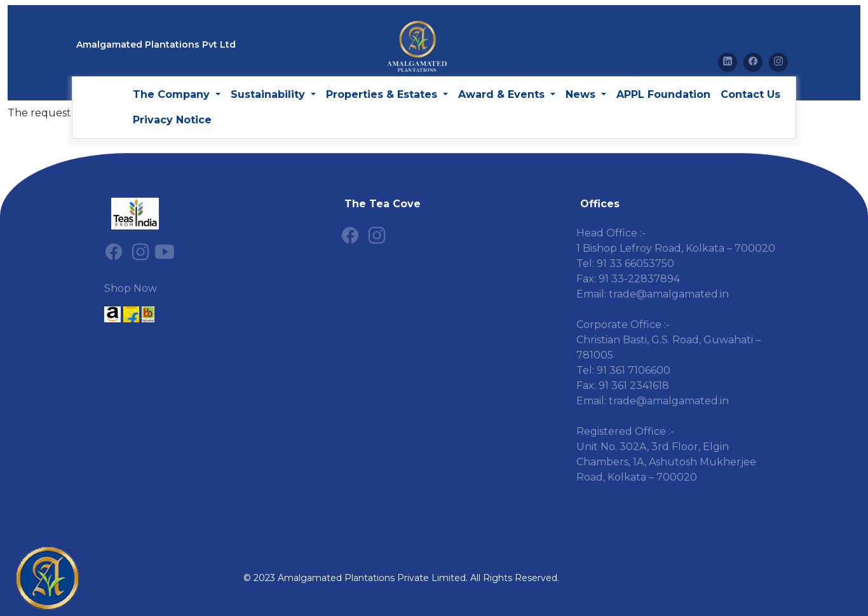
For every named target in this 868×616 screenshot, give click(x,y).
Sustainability (269, 94)
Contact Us (750, 94)
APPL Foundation (663, 94)
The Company (173, 94)
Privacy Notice (172, 120)
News (582, 94)
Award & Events (503, 94)
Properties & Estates (383, 94)
